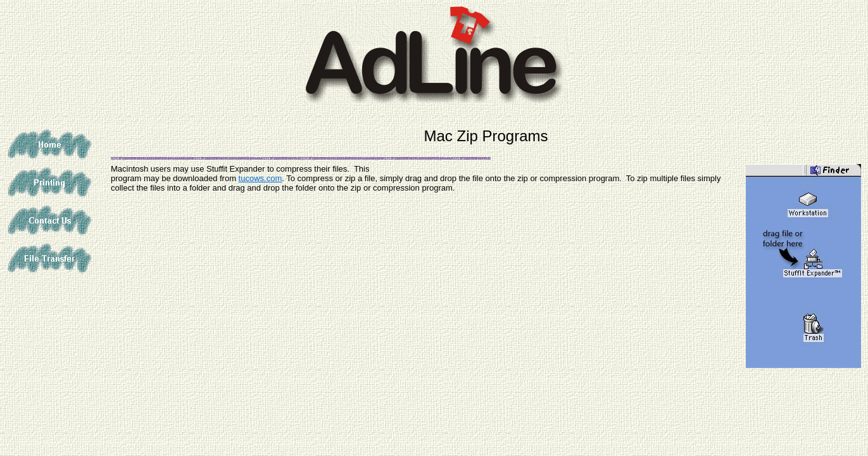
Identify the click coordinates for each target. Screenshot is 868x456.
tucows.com (261, 178)
